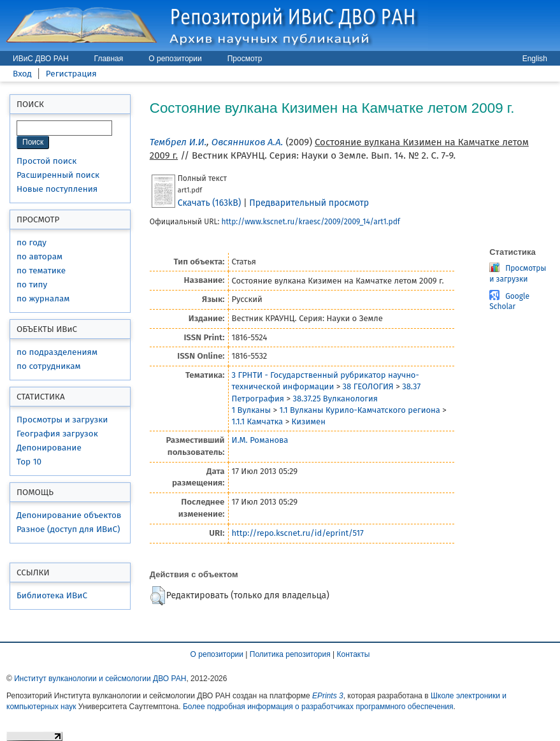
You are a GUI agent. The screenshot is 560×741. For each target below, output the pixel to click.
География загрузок (57, 434)
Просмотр (245, 59)
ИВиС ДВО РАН (41, 59)
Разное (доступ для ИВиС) (68, 529)
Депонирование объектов (69, 515)
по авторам (39, 256)
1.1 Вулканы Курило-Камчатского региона (360, 410)
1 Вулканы (252, 410)
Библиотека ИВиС (52, 595)
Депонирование (49, 448)
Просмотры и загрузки (62, 420)
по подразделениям (57, 352)
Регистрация (71, 74)
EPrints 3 (328, 696)
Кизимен (309, 421)
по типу (32, 284)
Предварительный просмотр (309, 203)
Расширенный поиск (58, 175)
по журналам (43, 299)
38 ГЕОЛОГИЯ (368, 386)
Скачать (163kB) (209, 203)
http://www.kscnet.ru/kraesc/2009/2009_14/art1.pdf (310, 222)
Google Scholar (509, 302)
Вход (22, 74)
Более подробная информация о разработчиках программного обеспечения (318, 707)
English (535, 59)
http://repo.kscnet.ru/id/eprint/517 (298, 533)
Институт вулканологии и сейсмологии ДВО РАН (100, 679)
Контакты (354, 654)
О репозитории (175, 59)
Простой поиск (47, 161)
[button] (158, 596)
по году (32, 242)
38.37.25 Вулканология (335, 399)
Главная (109, 59)
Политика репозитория (290, 654)
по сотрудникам (49, 366)
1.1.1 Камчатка (258, 421)
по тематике (41, 270)
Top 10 (29, 462)
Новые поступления (57, 189)
